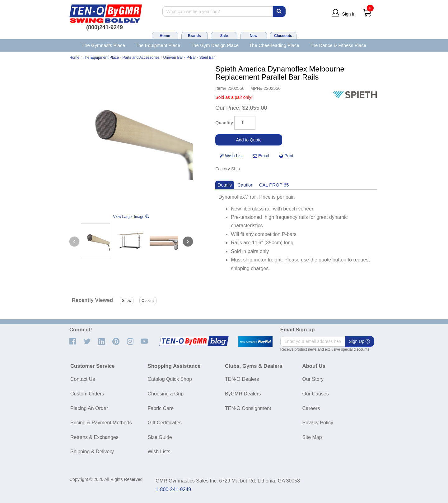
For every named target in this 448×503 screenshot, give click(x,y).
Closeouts (283, 36)
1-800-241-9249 (173, 489)
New (254, 36)
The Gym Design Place (215, 45)
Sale (224, 36)
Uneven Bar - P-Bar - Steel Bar (189, 58)
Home (165, 36)
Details (225, 185)
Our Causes (316, 394)
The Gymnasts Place (103, 45)
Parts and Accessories (141, 58)
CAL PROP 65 (274, 185)
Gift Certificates (165, 423)
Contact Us (83, 379)
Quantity (224, 123)
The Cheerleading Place (274, 45)
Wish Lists (159, 452)
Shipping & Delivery (92, 452)
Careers (311, 408)
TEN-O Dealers (242, 379)
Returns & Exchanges (94, 437)
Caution (245, 185)
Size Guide (160, 437)
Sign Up (359, 341)
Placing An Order (89, 408)
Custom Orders (87, 394)
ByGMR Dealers (243, 394)
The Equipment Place (158, 45)
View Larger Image (131, 217)
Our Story (313, 379)
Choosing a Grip (166, 394)
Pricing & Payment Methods (101, 423)
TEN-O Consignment (248, 408)
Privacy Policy (318, 423)
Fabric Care (161, 408)
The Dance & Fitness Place (338, 45)
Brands (194, 36)
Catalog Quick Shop (170, 379)
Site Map (312, 437)
